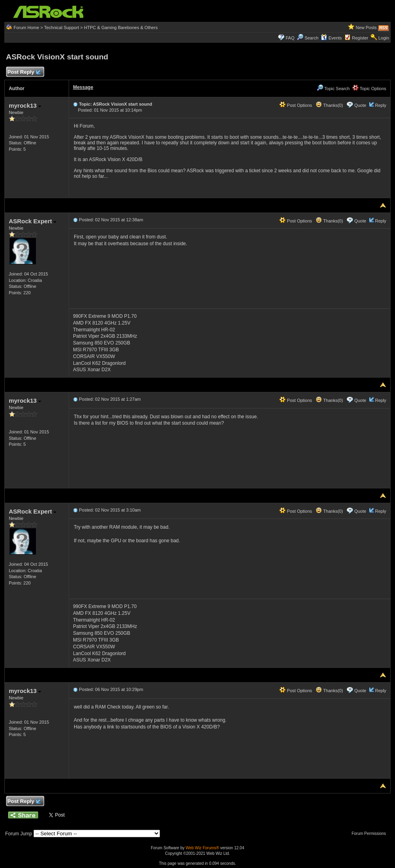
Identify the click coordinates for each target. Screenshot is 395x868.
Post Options (296, 105)
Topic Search (333, 89)
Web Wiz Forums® (202, 848)
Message (83, 87)
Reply (381, 105)
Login (384, 38)
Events (331, 38)
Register (360, 38)
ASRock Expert (33, 221)
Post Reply (24, 72)
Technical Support (62, 28)
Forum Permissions (371, 834)
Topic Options (369, 89)
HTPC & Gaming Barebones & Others (121, 28)
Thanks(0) (329, 105)
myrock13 (25, 105)
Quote (360, 105)
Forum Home (26, 28)
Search (311, 38)
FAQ (290, 38)
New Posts (366, 28)
